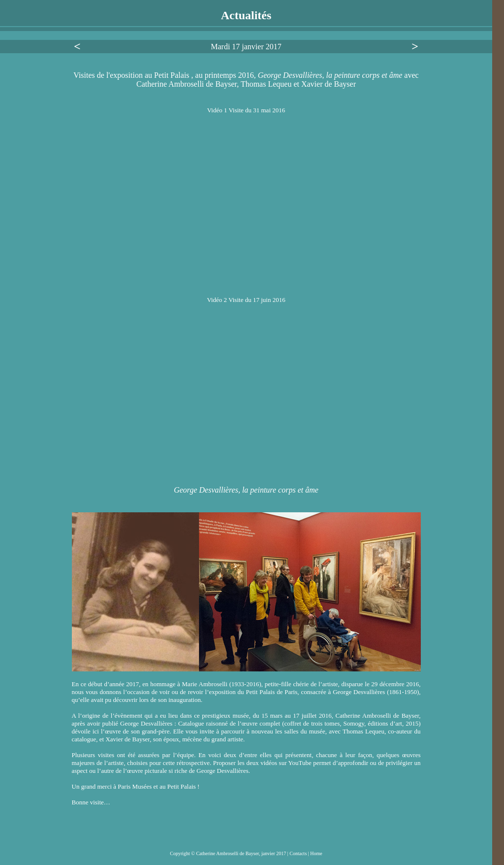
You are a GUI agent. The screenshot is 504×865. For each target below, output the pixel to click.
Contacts (299, 853)
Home (316, 853)
